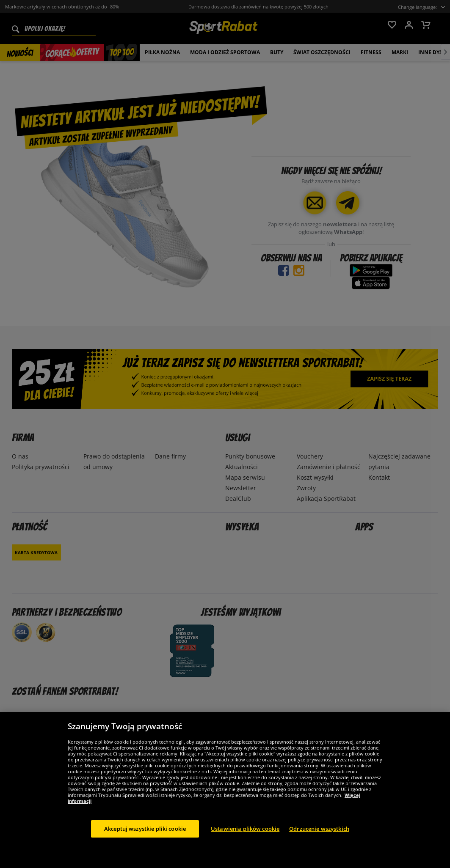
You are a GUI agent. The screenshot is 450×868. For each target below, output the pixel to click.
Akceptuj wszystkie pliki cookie (145, 836)
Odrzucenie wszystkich (319, 836)
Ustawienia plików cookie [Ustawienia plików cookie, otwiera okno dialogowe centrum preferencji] (245, 836)
